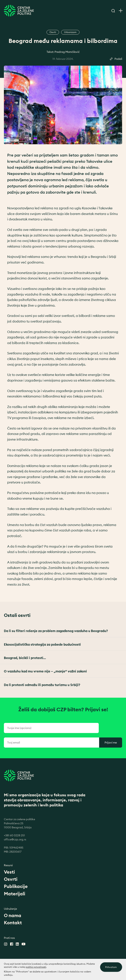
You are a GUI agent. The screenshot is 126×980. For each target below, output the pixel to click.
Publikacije (16, 886)
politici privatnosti (36, 969)
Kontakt (13, 923)
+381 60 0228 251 (14, 835)
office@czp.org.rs (15, 839)
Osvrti (11, 879)
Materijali (15, 894)
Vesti (9, 872)
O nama (13, 915)
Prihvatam (111, 969)
